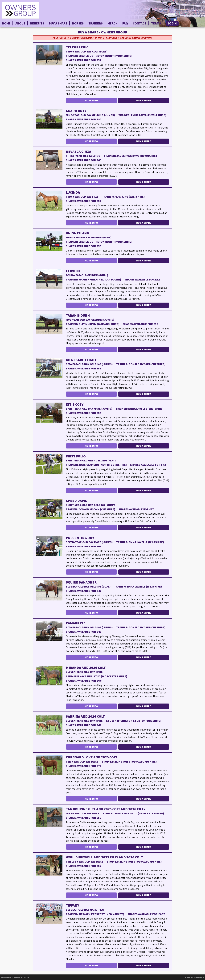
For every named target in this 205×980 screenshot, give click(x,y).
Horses (78, 23)
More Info (91, 100)
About (20, 23)
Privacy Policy (195, 977)
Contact (140, 23)
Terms (156, 23)
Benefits (37, 23)
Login (172, 23)
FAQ (125, 23)
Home (6, 23)
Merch (113, 23)
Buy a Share (58, 23)
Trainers (96, 23)
